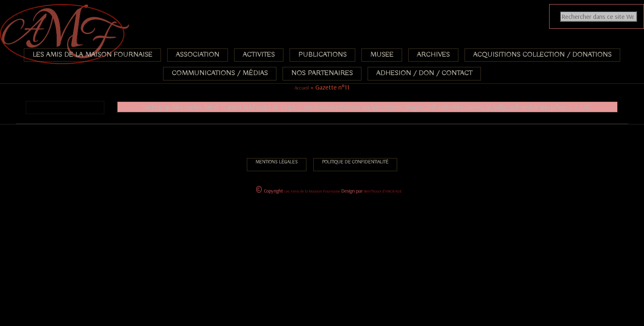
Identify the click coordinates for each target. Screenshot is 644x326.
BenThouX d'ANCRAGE (383, 191)
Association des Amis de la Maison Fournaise (52, 10)
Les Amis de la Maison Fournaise (312, 191)
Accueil (302, 88)
